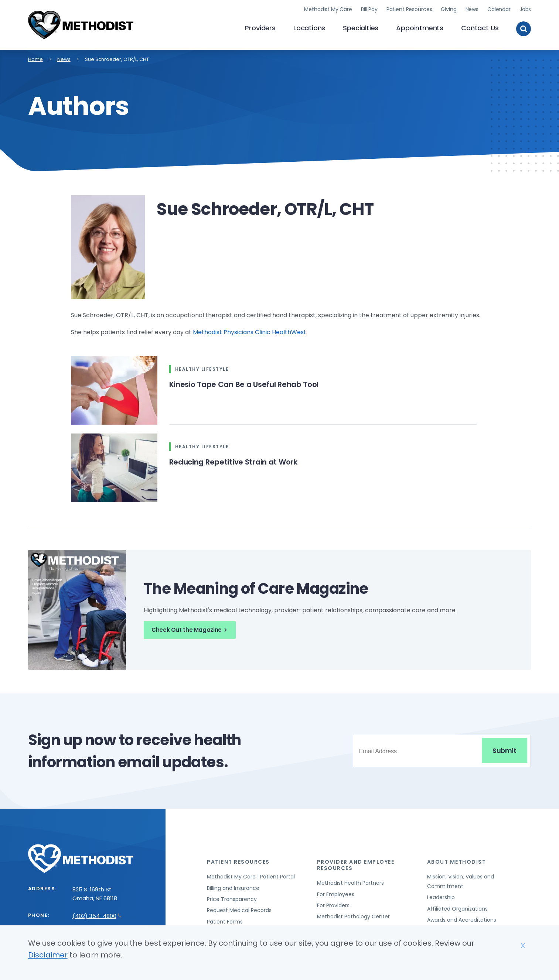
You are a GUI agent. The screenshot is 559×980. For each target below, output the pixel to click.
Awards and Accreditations (462, 920)
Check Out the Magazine (190, 630)
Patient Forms (225, 922)
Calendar (499, 9)
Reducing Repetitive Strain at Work (233, 462)
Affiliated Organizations (457, 909)
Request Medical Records (239, 910)
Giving (449, 9)
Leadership (441, 897)
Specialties (361, 28)
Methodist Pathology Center (353, 916)
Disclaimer (48, 955)
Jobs (525, 9)
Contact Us (480, 28)
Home (35, 59)
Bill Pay (369, 9)
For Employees (336, 894)
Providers (260, 28)
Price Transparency (232, 899)
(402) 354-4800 (97, 916)
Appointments (420, 28)
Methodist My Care (328, 9)
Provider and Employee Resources (356, 865)
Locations (309, 28)
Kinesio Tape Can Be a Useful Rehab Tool (244, 384)
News (472, 9)
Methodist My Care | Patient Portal (251, 877)
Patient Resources (409, 9)
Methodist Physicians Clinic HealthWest (250, 332)
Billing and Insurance (233, 888)
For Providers (333, 905)
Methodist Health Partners (350, 883)
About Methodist (457, 862)
